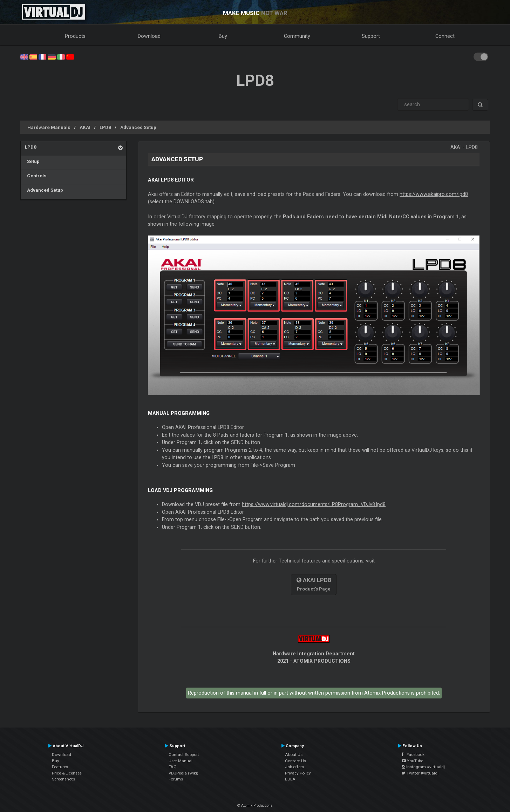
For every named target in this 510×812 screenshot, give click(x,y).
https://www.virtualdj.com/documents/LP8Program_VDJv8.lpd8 (314, 504)
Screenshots (63, 779)
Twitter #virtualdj (420, 773)
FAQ (173, 767)
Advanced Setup (138, 127)
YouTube (412, 761)
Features (60, 767)
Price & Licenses (67, 773)
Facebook (413, 755)
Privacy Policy (298, 773)
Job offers (294, 767)
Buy (223, 36)
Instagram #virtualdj (423, 767)
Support (371, 36)
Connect (445, 36)
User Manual (181, 761)
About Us (294, 755)
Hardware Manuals (49, 127)
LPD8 (105, 127)
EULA (290, 779)
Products (75, 36)
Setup (32, 161)
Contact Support (184, 755)
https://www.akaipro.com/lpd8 (434, 194)
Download (149, 36)
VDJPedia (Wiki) (183, 773)
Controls (36, 176)
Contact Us (295, 761)
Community (297, 36)
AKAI (85, 127)
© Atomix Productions (255, 806)
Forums (176, 779)
